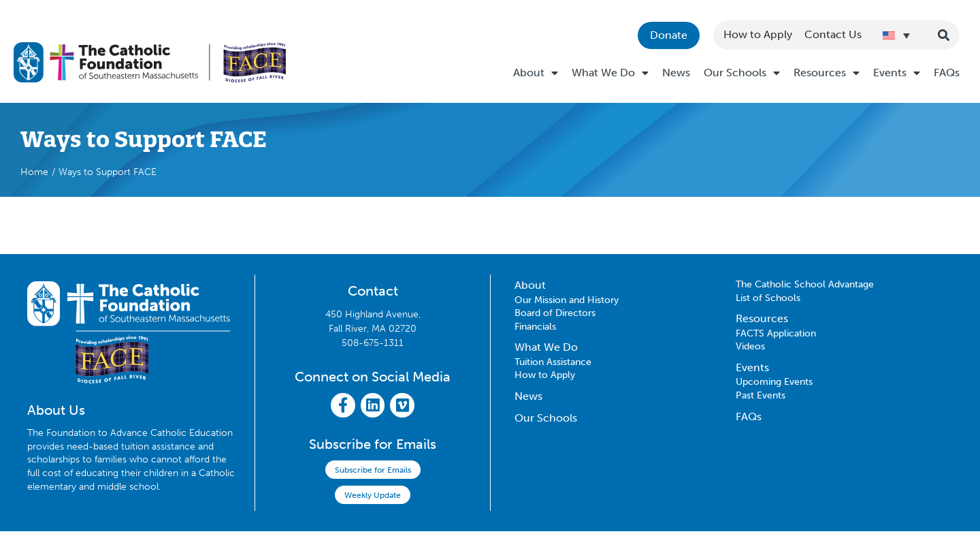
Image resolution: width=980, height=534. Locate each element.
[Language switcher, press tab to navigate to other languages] (896, 35)
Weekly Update (373, 498)
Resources (827, 73)
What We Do (610, 73)
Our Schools (742, 73)
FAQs (947, 73)
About (536, 73)
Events (897, 73)
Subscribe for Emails (373, 473)
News (676, 73)
